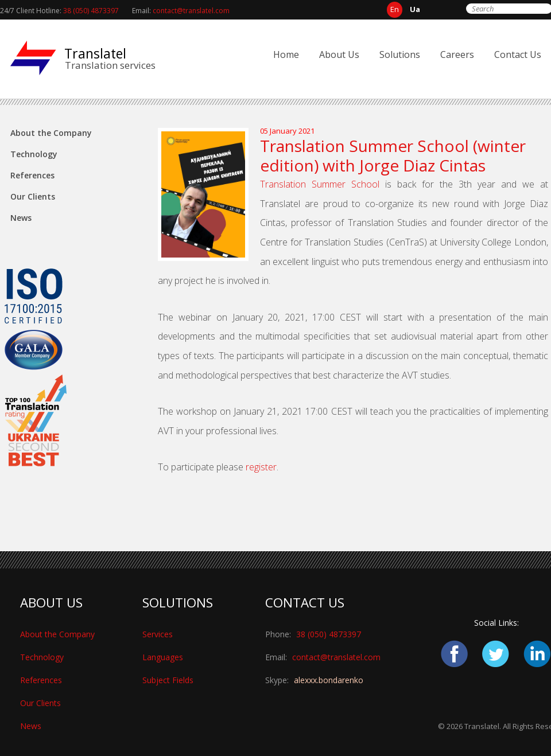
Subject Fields (168, 680)
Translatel (95, 53)
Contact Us (518, 54)
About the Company (51, 133)
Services (158, 634)
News (21, 218)
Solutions (400, 54)
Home (286, 54)
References (32, 175)
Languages (163, 657)
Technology (34, 154)
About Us (339, 54)
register (261, 467)
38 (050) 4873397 (91, 11)
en (395, 9)
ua (415, 9)
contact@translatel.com (191, 11)
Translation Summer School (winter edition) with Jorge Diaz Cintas (393, 155)
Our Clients (33, 196)
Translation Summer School (320, 184)
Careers (457, 54)
